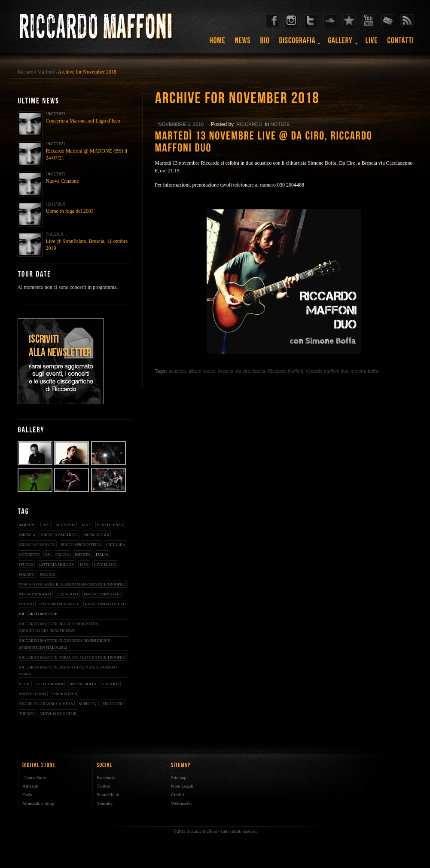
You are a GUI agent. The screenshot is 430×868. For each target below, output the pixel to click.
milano (27, 574)
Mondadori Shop (38, 803)
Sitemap (179, 777)
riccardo (249, 124)
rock (25, 684)
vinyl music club (59, 714)
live (84, 564)
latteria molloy (56, 564)
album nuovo (202, 371)
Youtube (105, 803)
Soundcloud (108, 794)
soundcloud (33, 694)
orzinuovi (67, 594)
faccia (62, 555)
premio (27, 604)
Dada (27, 794)
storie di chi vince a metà (46, 704)
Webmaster (181, 803)
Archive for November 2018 (87, 72)
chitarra (115, 545)
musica (48, 574)
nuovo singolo (35, 594)
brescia (27, 535)
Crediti (178, 794)
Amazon (30, 786)
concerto (30, 555)
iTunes (26, 564)
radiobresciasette (60, 604)
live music (105, 564)
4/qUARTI (28, 525)
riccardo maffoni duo (327, 371)
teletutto (114, 704)
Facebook (106, 777)
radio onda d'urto (104, 604)
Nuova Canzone (63, 181)
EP (47, 555)
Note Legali (182, 786)
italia (102, 555)
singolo (111, 684)
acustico (65, 525)
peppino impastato (103, 594)
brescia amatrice (59, 535)
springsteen (64, 694)
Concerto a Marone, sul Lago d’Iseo (83, 121)
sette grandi (49, 684)
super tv (88, 704)
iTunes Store (34, 777)
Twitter (104, 786)
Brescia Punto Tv (37, 545)
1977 (46, 525)
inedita (82, 555)
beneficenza (110, 525)
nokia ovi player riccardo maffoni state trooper (72, 584)
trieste (27, 714)
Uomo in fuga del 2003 (70, 211)
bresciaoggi (96, 535)
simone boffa (83, 684)
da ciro (243, 371)
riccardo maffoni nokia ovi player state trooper (72, 657)
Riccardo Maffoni (36, 72)
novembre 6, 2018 (181, 124)
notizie (280, 124)
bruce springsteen (80, 545)
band (86, 525)
